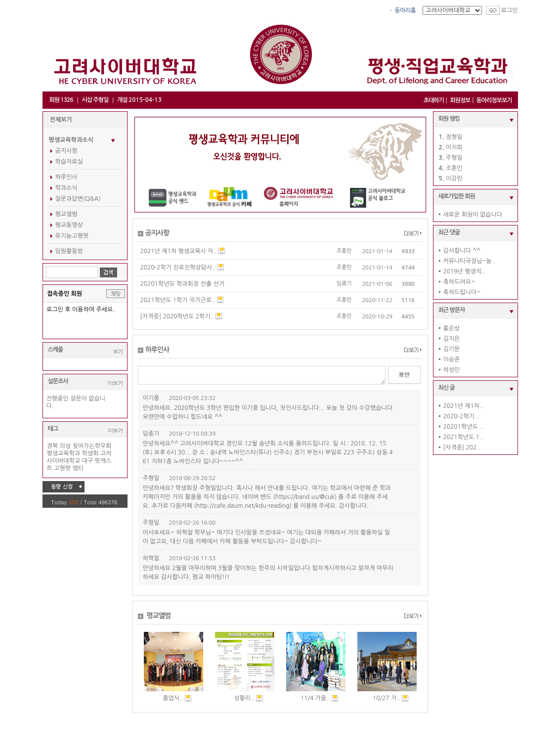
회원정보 (460, 100)
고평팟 (62, 468)
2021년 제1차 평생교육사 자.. (179, 251)
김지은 (452, 339)
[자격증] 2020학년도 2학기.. (177, 316)
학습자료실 (69, 162)
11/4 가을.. (315, 698)
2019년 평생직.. (464, 271)
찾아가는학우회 (92, 446)
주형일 (151, 478)
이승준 (452, 359)
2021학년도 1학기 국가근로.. (178, 300)
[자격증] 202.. (462, 447)
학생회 (90, 453)
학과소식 (66, 188)
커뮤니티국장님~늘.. (469, 261)
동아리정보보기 (494, 100)
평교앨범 (66, 214)
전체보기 (61, 120)
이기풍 (151, 398)
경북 (53, 446)
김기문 (452, 349)
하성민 (452, 370)
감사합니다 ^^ (462, 251)
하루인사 (66, 177)
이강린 (454, 178)
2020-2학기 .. (462, 416)
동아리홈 (405, 10)
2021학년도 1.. (463, 437)
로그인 (510, 10)
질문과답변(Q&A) (78, 199)
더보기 (116, 383)
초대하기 (434, 100)
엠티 (78, 468)
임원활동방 (69, 251)
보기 (118, 351)
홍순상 (452, 328)
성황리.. (244, 698)
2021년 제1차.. (463, 406)
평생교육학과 (64, 453)
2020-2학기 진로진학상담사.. (178, 267)
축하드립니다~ (462, 292)
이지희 (454, 147)
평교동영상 (69, 225)
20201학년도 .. (463, 427)
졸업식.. (173, 698)
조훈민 (344, 251)
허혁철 (151, 558)
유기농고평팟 (72, 236)
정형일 (454, 137)
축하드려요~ (459, 282)
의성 (65, 446)
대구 (88, 461)
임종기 (344, 284)
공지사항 (66, 151)
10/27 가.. (387, 698)
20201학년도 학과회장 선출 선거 (183, 284)
